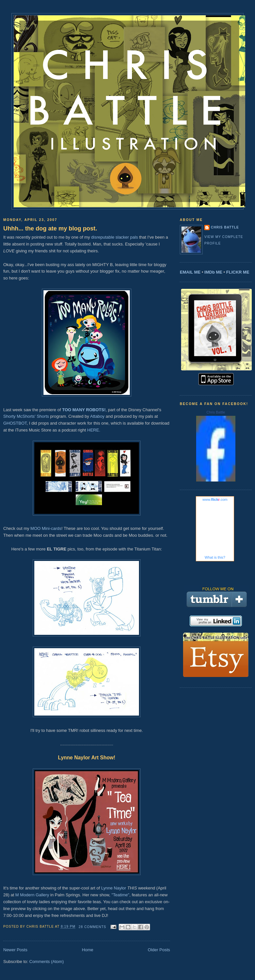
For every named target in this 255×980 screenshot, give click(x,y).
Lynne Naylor (113, 888)
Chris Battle (225, 227)
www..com (215, 499)
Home (88, 950)
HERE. (94, 430)
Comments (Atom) (47, 962)
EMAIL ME (190, 272)
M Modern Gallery (32, 895)
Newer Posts (15, 950)
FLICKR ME (238, 272)
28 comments (93, 927)
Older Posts (159, 950)
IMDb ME (213, 272)
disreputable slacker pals (115, 237)
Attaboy (97, 416)
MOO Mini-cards (46, 528)
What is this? (215, 557)
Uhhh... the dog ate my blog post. (50, 228)
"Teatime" (120, 895)
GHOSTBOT (15, 423)
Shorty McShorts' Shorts (26, 416)
